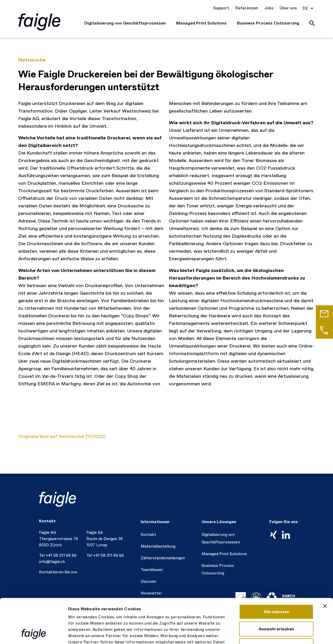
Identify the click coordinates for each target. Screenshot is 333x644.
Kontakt (148, 535)
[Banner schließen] (325, 564)
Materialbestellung (158, 546)
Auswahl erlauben (276, 587)
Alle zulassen (276, 570)
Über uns (288, 8)
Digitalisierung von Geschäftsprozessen (125, 23)
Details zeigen (288, 634)
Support (221, 8)
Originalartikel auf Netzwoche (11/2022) (62, 436)
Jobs (269, 8)
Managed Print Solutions (201, 23)
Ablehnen (276, 604)
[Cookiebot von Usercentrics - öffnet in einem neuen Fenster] (34, 634)
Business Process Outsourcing (268, 23)
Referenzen (247, 8)
